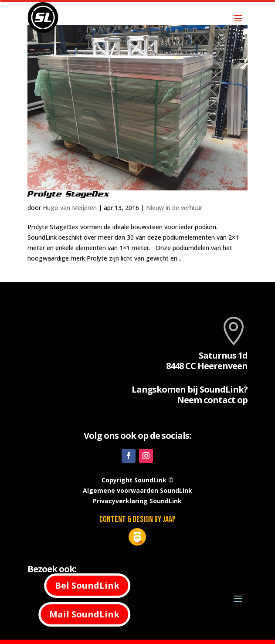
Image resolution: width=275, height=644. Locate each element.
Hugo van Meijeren (70, 208)
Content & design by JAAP (137, 519)
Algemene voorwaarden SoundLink (137, 490)
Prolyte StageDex (68, 194)
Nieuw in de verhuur (174, 208)
